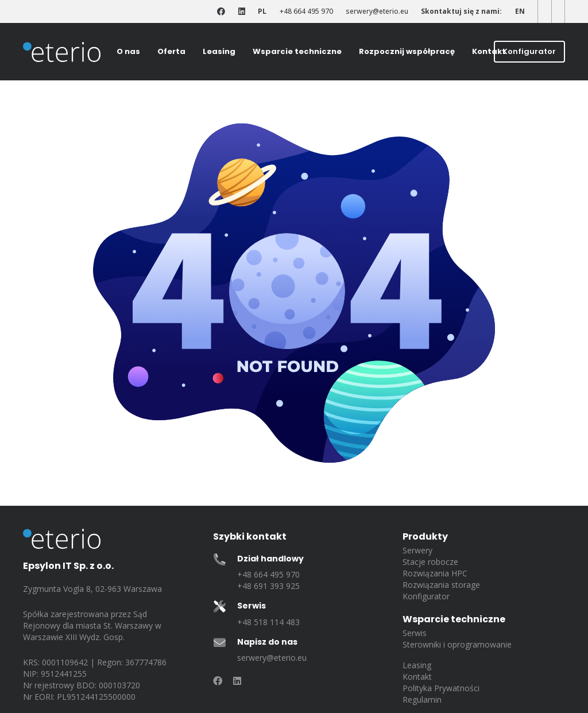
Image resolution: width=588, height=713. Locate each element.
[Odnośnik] (221, 12)
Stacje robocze (430, 562)
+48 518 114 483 (268, 622)
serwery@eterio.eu (272, 658)
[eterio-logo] (62, 52)
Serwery (417, 550)
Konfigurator (426, 596)
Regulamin (422, 700)
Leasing (417, 665)
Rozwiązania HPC (435, 573)
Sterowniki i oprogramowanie (457, 644)
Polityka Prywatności (441, 688)
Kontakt (417, 677)
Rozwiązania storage (441, 585)
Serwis (415, 633)
